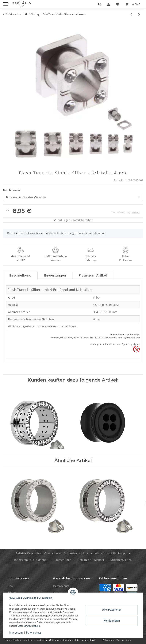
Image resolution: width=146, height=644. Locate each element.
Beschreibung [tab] (20, 275)
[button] (100, 4)
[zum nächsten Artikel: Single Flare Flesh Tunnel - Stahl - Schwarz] (139, 14)
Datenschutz (34, 633)
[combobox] (73, 197)
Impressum (16, 633)
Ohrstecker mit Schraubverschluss (66, 553)
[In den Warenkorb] (6, 22)
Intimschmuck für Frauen (111, 553)
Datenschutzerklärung (29, 626)
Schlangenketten (121, 560)
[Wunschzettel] (117, 4)
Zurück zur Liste (13, 14)
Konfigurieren (112, 621)
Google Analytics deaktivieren (20, 640)
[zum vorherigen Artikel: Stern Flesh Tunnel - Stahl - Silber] (131, 14)
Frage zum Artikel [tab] (93, 275)
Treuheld (55, 338)
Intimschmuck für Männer (31, 560)
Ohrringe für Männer (91, 560)
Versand (136, 212)
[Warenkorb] (133, 4)
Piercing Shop (124, 640)
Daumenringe (62, 560)
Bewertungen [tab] (55, 275)
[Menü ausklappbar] (6, 2)
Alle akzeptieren (112, 610)
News (11, 586)
